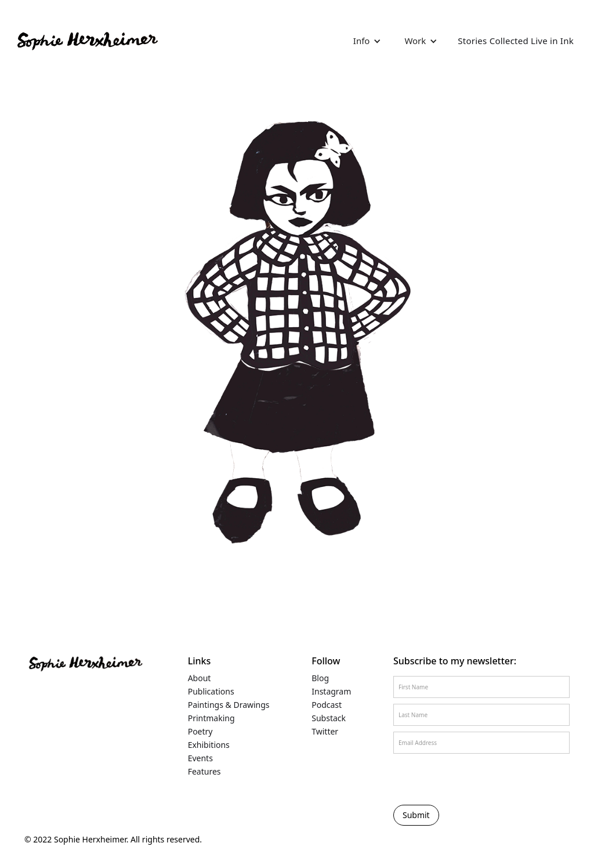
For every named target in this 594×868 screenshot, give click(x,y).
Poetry (200, 732)
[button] (367, 41)
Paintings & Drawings (229, 705)
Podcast (327, 705)
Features (204, 772)
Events (200, 758)
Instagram (331, 692)
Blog (320, 678)
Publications (211, 692)
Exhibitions (209, 745)
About (200, 678)
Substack (329, 718)
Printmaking (211, 718)
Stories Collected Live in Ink (516, 41)
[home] (87, 41)
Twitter (325, 732)
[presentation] (446, 779)
